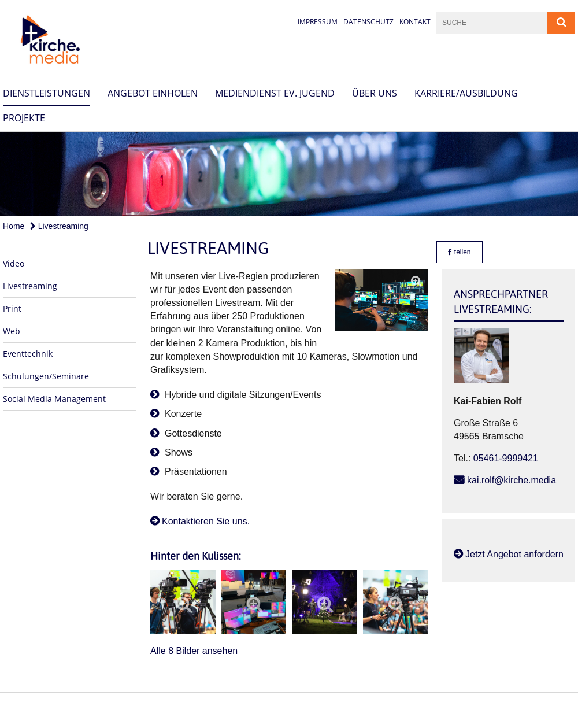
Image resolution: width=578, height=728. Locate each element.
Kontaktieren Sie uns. (206, 521)
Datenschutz (368, 22)
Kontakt (415, 22)
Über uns (375, 93)
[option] (289, 174)
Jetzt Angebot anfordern (514, 554)
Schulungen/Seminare (46, 376)
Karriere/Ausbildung (466, 93)
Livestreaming (59, 226)
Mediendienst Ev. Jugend (275, 93)
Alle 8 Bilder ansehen (194, 651)
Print (12, 308)
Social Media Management (54, 399)
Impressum (318, 22)
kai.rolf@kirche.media (512, 480)
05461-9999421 (506, 458)
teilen (459, 252)
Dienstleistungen (47, 93)
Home (14, 226)
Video (14, 263)
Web (12, 331)
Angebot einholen (153, 93)
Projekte (24, 118)
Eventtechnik (28, 354)
